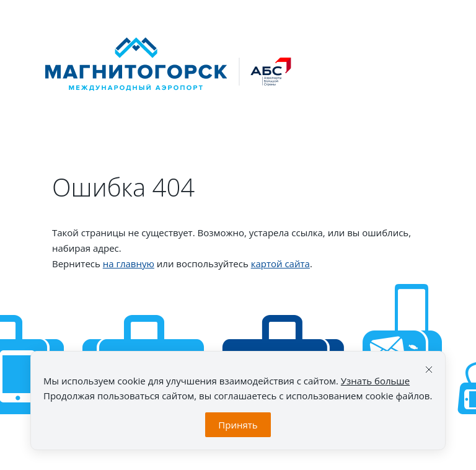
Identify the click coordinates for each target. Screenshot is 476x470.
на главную (129, 264)
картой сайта (280, 264)
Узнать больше (375, 381)
